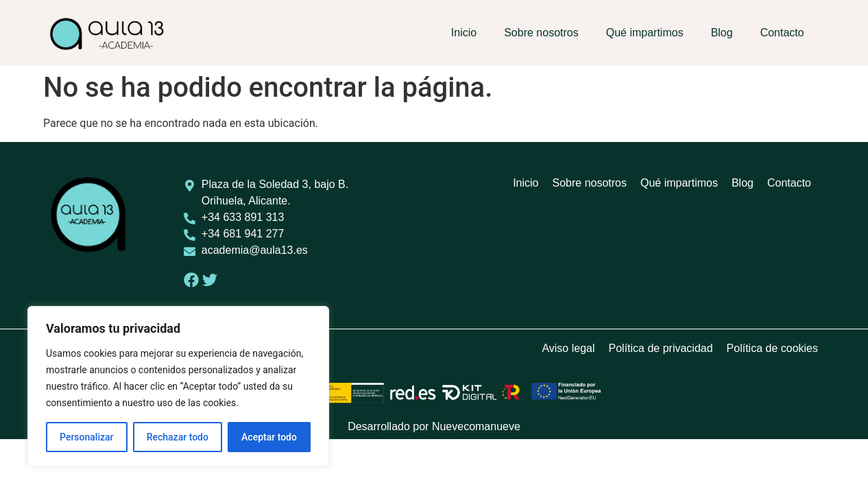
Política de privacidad (661, 348)
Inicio (464, 33)
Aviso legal (568, 348)
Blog (722, 33)
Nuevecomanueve (476, 426)
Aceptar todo (269, 437)
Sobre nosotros (541, 33)
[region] (178, 386)
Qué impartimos (645, 33)
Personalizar (86, 437)
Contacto (782, 33)
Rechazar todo (178, 437)
